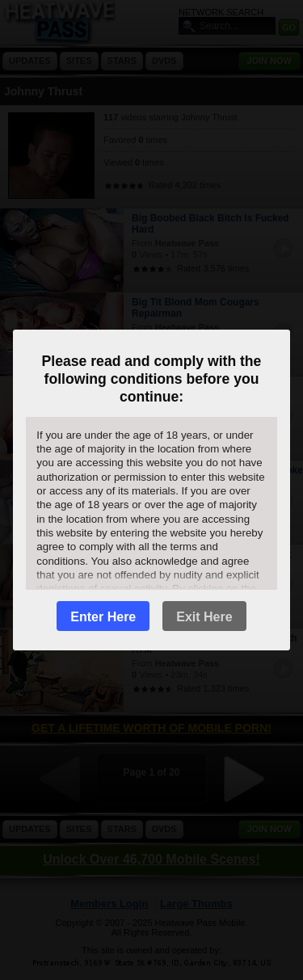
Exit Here (204, 617)
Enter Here (103, 617)
